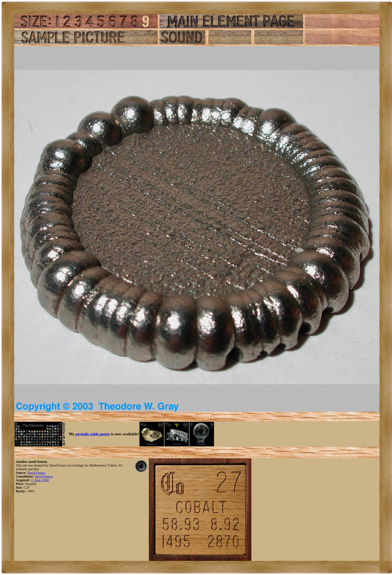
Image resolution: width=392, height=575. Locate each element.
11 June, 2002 (40, 480)
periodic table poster (93, 434)
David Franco (36, 473)
